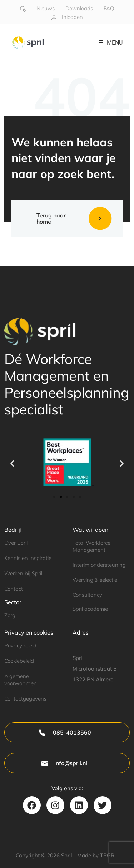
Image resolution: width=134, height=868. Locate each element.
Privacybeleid (20, 645)
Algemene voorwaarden (21, 680)
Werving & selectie (95, 580)
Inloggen (72, 17)
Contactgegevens (25, 699)
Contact (14, 589)
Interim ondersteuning (99, 565)
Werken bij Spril (23, 573)
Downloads (79, 8)
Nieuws (46, 8)
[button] (12, 463)
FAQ (109, 8)
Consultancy (87, 595)
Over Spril (16, 543)
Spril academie (90, 609)
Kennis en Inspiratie (28, 558)
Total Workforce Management (91, 546)
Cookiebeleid (19, 661)
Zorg (10, 615)
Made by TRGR (96, 855)
